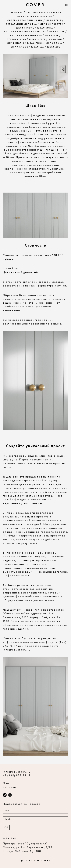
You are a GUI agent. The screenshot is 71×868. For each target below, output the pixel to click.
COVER (35, 5)
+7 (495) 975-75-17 (17, 776)
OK (6, 827)
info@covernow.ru (52, 492)
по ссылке (54, 324)
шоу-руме (10, 460)
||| (66, 5)
